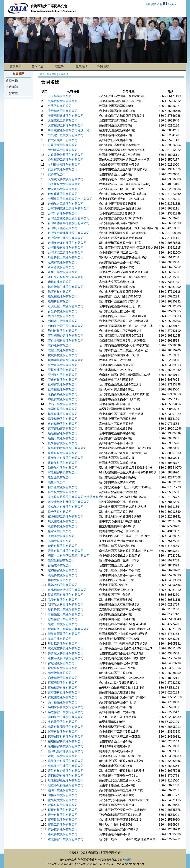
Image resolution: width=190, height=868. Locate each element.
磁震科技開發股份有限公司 (66, 727)
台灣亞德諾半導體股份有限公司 (69, 223)
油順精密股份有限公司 (63, 433)
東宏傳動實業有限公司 (63, 429)
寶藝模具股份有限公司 (63, 829)
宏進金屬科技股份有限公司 (66, 341)
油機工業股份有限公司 (63, 438)
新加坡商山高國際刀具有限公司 (69, 629)
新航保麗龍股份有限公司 (64, 634)
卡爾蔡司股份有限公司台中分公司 (70, 199)
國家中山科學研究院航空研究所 (69, 556)
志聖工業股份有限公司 (63, 350)
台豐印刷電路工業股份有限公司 (69, 208)
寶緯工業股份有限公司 (63, 825)
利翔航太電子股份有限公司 (66, 326)
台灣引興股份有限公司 (63, 213)
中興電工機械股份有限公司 (66, 135)
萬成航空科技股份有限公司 (66, 648)
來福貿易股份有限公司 (63, 394)
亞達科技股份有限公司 (63, 380)
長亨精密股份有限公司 (63, 443)
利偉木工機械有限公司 (63, 321)
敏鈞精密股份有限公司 (63, 570)
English (172, 4)
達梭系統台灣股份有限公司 (66, 658)
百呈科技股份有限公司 (63, 311)
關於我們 (16, 66)
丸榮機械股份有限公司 (63, 101)
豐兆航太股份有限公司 (63, 800)
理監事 (59, 66)
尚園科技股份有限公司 (63, 409)
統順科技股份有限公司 (63, 575)
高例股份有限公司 (60, 541)
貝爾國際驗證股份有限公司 (66, 360)
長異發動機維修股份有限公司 (67, 448)
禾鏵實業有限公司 (60, 282)
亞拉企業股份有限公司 (63, 370)
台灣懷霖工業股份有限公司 (66, 253)
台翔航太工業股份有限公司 (66, 204)
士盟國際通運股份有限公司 (66, 116)
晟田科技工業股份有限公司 (66, 551)
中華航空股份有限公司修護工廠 (69, 130)
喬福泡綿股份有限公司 (63, 585)
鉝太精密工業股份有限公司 (66, 839)
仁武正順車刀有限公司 (63, 140)
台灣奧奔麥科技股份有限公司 (67, 243)
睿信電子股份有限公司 (63, 722)
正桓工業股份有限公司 (63, 272)
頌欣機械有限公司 (60, 673)
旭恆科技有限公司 (60, 292)
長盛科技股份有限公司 (63, 453)
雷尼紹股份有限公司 (61, 663)
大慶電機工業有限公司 (63, 120)
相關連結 (103, 66)
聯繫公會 (157, 4)
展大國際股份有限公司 (63, 521)
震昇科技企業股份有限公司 (66, 771)
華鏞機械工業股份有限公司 (66, 614)
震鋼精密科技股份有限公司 (66, 776)
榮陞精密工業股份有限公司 (66, 712)
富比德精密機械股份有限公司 (67, 590)
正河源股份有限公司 (61, 267)
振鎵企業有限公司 (60, 531)
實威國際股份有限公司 (63, 697)
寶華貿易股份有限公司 (63, 820)
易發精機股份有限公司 (63, 419)
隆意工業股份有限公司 (63, 624)
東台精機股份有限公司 (63, 424)
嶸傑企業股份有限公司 (63, 795)
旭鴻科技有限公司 (60, 301)
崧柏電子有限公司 (60, 565)
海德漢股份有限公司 (61, 536)
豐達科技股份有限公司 (63, 805)
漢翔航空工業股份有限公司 (66, 717)
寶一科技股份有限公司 (63, 815)
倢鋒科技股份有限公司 (63, 546)
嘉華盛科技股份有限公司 (64, 692)
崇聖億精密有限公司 (61, 560)
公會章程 (12, 93)
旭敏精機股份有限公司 (63, 296)
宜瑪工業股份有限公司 (63, 404)
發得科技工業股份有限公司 (66, 609)
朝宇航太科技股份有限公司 (66, 605)
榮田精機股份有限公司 (63, 702)
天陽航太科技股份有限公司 (66, 179)
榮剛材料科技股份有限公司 (66, 707)
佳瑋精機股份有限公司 (63, 389)
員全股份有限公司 (60, 512)
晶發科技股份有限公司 (63, 600)
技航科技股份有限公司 (63, 355)
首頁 (148, 4)
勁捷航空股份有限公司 (63, 468)
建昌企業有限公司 (60, 477)
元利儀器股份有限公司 (63, 150)
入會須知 (12, 87)
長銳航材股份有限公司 (63, 463)
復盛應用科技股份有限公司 (66, 595)
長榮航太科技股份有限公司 (66, 458)
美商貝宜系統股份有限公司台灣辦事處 (73, 497)
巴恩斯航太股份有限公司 (64, 184)
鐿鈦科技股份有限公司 (63, 834)
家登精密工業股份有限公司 (66, 517)
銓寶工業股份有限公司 (63, 756)
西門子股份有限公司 (61, 316)
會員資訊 (81, 66)
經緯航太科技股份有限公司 (66, 653)
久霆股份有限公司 (60, 106)
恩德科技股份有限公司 (63, 526)
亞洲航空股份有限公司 (63, 375)
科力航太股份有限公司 (63, 492)
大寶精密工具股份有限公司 (66, 125)
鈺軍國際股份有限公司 (63, 683)
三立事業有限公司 (60, 96)
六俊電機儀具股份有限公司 (66, 155)
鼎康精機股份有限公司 (63, 678)
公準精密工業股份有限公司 (66, 160)
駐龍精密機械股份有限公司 (66, 780)
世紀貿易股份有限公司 (63, 189)
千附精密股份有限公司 (63, 111)
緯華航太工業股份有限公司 (66, 766)
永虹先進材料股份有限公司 (66, 277)
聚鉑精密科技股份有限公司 (66, 746)
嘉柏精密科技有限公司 (63, 688)
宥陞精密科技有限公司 (63, 472)
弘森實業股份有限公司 (63, 262)
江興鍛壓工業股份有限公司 (66, 306)
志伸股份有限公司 (60, 345)
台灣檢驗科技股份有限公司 (66, 248)
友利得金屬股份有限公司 (64, 165)
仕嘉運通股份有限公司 (63, 194)
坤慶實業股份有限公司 (63, 399)
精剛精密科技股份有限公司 (66, 741)
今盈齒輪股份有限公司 (63, 145)
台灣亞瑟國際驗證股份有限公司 (69, 218)
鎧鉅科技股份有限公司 (63, 810)
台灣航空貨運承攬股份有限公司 (69, 233)
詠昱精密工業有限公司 (63, 619)
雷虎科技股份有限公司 (63, 668)
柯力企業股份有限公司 (63, 487)
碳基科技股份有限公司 (63, 732)
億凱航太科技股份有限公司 (66, 761)
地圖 (127, 860)
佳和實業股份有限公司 (63, 384)
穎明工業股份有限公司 (63, 790)
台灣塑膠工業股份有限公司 (66, 238)
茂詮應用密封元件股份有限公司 (69, 502)
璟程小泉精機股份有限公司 (66, 785)
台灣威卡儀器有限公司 (63, 228)
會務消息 (37, 66)
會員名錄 (12, 81)
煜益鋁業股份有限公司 (63, 644)
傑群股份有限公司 (60, 580)
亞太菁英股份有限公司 (63, 365)
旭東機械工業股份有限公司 (66, 287)
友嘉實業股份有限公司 (63, 169)
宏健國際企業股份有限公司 (66, 336)
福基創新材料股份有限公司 (66, 737)
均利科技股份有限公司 (63, 331)
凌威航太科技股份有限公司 (66, 507)
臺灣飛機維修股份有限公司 (66, 751)
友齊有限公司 (57, 174)
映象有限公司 (57, 482)
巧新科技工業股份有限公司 (66, 257)
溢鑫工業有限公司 (60, 639)
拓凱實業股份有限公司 (63, 414)
